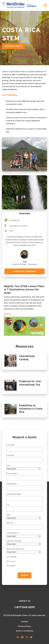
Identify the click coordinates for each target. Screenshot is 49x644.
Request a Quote (13, 46)
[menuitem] (18, 637)
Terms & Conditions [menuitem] (24, 631)
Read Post (8, 314)
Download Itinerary (25, 271)
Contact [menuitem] (25, 622)
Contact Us (25, 601)
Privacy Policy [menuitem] (24, 626)
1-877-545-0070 (25, 607)
